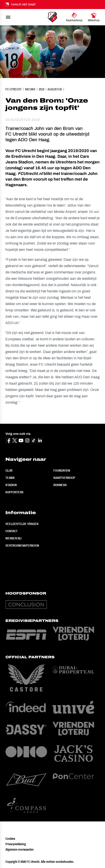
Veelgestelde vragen (22, 524)
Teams (10, 478)
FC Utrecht (14, 89)
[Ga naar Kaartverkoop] (74, 17)
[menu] (8, 17)
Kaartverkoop (64, 478)
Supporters (14, 492)
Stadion (11, 485)
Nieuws (30, 89)
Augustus (55, 89)
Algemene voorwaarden (19, 849)
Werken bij (13, 538)
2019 (41, 89)
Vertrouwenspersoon (22, 546)
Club (9, 470)
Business (60, 485)
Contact (11, 531)
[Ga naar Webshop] (94, 17)
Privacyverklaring (16, 844)
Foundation (62, 470)
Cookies (10, 839)
